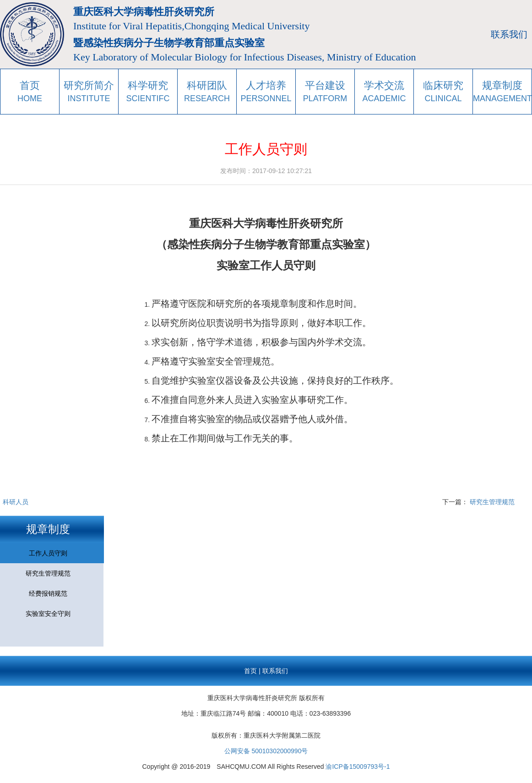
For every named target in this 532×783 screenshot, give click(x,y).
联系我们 (509, 34)
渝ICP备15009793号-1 (358, 767)
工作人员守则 (48, 553)
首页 (250, 671)
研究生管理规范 (492, 502)
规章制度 (48, 529)
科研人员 (16, 502)
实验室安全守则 (48, 614)
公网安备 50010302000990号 (266, 751)
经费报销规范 (48, 593)
